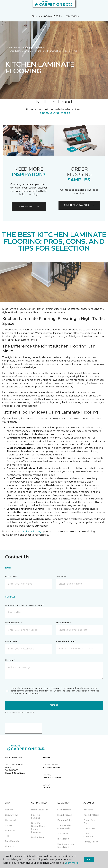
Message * (10, 660)
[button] (97, 6)
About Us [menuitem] (88, 810)
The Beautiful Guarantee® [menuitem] (64, 827)
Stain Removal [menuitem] (65, 810)
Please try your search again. (54, 113)
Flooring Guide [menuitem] (65, 820)
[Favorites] (101, 6)
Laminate (39, 48)
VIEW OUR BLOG (29, 206)
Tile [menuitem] (7, 836)
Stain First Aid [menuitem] (64, 815)
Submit (54, 705)
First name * (11, 577)
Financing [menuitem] (10, 846)
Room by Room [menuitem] (91, 815)
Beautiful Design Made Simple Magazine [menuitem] (38, 828)
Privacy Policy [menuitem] (91, 842)
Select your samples (79, 205)
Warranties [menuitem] (63, 834)
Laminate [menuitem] (10, 831)
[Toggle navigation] (4, 6)
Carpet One (11, 48)
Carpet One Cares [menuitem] (89, 822)
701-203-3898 (72, 16)
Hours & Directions (15, 773)
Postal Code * (12, 641)
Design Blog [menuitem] (37, 837)
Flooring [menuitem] (9, 810)
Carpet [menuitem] (9, 825)
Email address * (63, 623)
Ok (89, 859)
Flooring (26, 48)
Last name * (62, 577)
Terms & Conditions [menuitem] (89, 835)
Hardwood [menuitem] (10, 820)
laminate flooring (32, 531)
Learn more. (72, 863)
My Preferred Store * (66, 641)
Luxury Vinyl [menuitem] (11, 815)
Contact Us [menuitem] (89, 828)
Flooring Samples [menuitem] (36, 816)
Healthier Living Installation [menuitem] (66, 845)
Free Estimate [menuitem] (12, 841)
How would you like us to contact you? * (25, 605)
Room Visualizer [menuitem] (39, 810)
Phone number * (13, 623)
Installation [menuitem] (63, 839)
